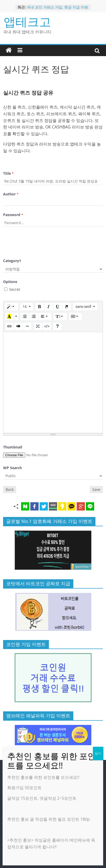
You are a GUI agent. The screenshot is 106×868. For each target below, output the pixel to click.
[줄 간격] (60, 317)
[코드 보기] (47, 326)
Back (10, 489)
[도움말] (57, 326)
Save (96, 489)
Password (13, 215)
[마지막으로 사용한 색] (9, 317)
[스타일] (12, 307)
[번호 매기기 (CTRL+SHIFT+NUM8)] (34, 317)
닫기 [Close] (98, 753)
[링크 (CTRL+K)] (9, 326)
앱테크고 (27, 21)
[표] (75, 317)
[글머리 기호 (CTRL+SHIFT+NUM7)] (25, 317)
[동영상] (18, 326)
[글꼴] (85, 307)
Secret (12, 289)
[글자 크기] (27, 307)
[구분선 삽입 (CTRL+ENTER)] (27, 326)
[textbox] (53, 383)
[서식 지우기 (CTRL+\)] (67, 307)
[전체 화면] (38, 326)
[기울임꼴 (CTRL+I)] (49, 307)
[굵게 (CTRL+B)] (40, 307)
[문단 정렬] (45, 317)
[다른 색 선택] (16, 317)
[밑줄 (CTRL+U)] (58, 307)
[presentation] (42, 242)
